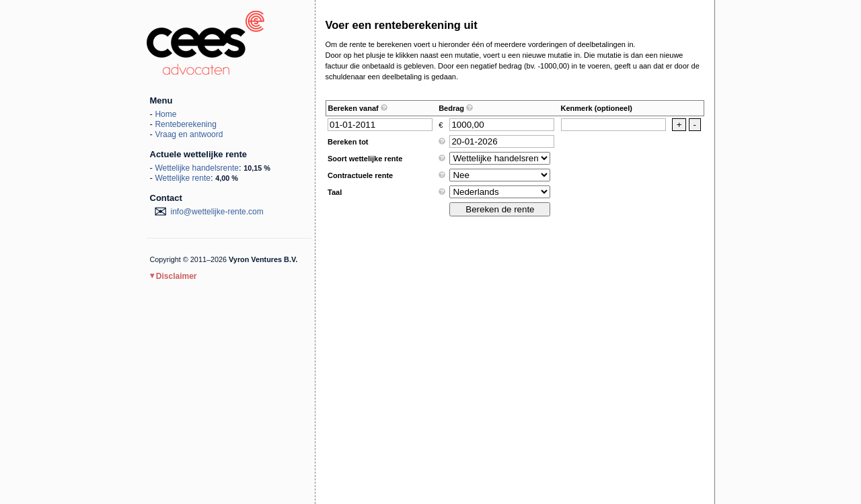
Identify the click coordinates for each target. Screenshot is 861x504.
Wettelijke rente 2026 (205, 43)
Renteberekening (185, 124)
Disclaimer (174, 276)
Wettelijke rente (182, 178)
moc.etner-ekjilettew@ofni (217, 212)
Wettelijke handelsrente (197, 168)
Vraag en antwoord (189, 134)
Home (165, 114)
